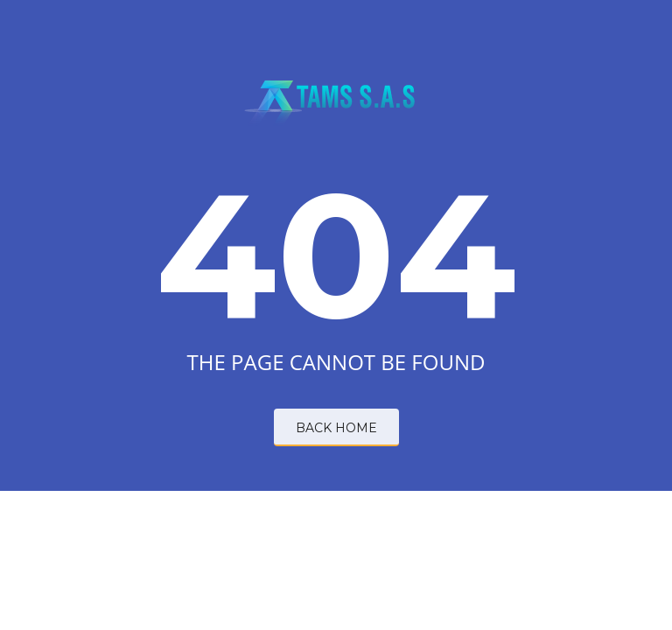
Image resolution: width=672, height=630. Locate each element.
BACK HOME (336, 428)
